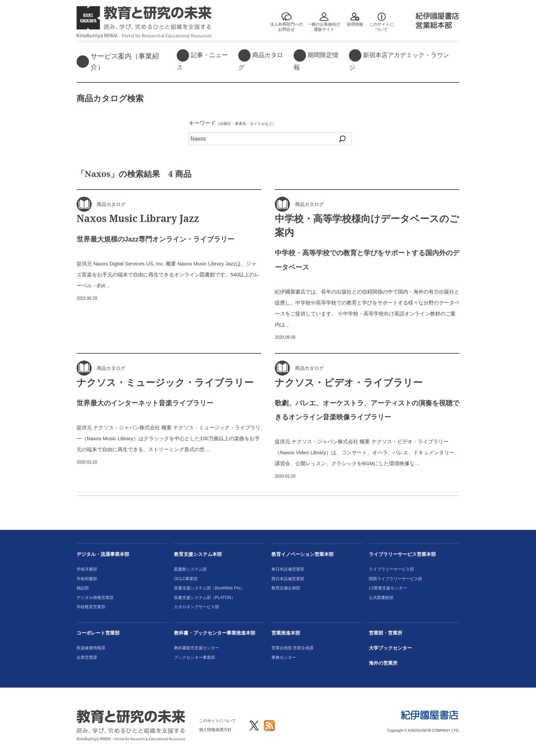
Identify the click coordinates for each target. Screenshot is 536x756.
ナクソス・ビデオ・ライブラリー (349, 382)
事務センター (284, 657)
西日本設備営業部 (288, 579)
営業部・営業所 (386, 633)
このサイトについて (217, 721)
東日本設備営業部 (288, 569)
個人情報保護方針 (215, 730)
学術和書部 (87, 579)
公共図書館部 (381, 598)
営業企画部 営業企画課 (292, 648)
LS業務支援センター (388, 588)
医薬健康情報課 (91, 648)
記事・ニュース (202, 60)
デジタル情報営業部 (95, 598)
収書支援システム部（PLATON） (205, 598)
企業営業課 (87, 657)
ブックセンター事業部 (195, 657)
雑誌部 (83, 588)
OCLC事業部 (186, 579)
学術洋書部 (87, 569)
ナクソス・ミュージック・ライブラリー (165, 382)
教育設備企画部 (286, 588)
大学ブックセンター (390, 648)
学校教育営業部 (91, 607)
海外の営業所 (383, 663)
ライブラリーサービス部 (391, 569)
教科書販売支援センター (197, 648)
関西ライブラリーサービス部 (396, 579)
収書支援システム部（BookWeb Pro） (209, 588)
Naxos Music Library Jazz (138, 218)
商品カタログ (261, 60)
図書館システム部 (190, 569)
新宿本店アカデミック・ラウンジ (399, 60)
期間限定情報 (316, 60)
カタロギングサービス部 (197, 607)
